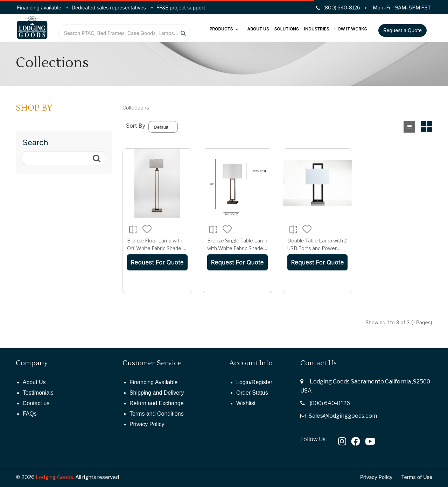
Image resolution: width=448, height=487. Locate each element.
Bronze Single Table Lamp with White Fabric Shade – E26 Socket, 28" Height (237, 248)
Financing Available (154, 382)
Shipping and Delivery (157, 393)
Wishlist (246, 403)
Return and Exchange (157, 403)
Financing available (39, 8)
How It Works (351, 29)
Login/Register (254, 382)
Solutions (287, 29)
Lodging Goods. (55, 477)
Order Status (252, 393)
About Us (258, 29)
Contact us (36, 403)
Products (224, 29)
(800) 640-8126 (330, 403)
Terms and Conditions (157, 414)
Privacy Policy (147, 424)
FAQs (30, 414)
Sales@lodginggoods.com (343, 416)
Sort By (136, 126)
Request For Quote (157, 262)
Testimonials (38, 393)
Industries (317, 29)
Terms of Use (417, 477)
